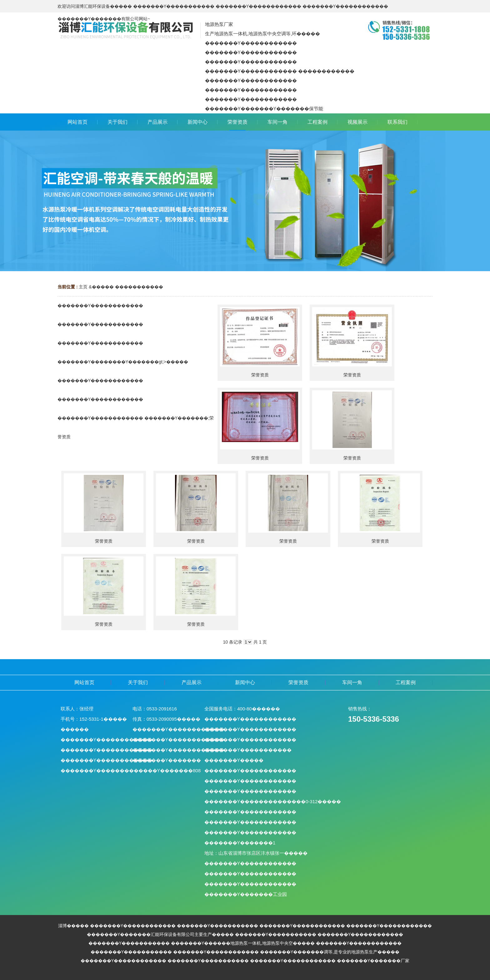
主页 (83, 287)
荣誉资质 (260, 375)
